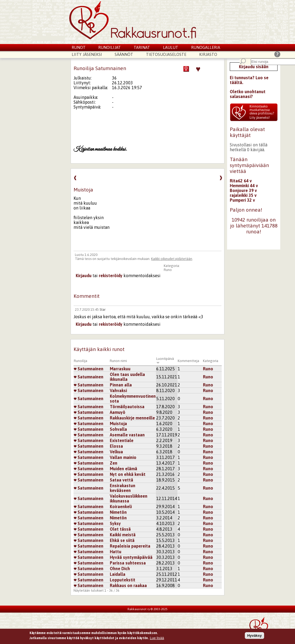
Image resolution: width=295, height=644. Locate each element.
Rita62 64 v (241, 181)
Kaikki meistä (123, 535)
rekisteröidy (111, 276)
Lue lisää (157, 640)
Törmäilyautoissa (127, 407)
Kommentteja (188, 361)
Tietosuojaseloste (166, 54)
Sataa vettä (121, 480)
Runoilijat (110, 47)
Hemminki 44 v (244, 186)
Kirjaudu (84, 276)
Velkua (116, 452)
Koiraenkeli (121, 506)
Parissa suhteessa (128, 563)
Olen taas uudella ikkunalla (127, 377)
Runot (79, 47)
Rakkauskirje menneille (132, 418)
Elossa (116, 446)
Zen (114, 463)
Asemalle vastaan (127, 435)
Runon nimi (118, 361)
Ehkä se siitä (122, 540)
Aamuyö (118, 412)
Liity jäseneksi (87, 54)
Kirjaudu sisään (254, 67)
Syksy (115, 523)
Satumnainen (89, 369)
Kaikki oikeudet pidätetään (172, 259)
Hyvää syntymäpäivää (131, 557)
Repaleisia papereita (130, 546)
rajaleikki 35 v (243, 195)
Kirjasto (208, 54)
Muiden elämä (123, 469)
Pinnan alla (121, 385)
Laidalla (118, 574)
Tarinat (142, 47)
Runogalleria (206, 47)
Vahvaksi (118, 390)
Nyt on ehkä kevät (128, 474)
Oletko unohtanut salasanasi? (248, 94)
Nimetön (118, 512)
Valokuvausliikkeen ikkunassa (129, 498)
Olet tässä (120, 529)
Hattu (116, 552)
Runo (168, 270)
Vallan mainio (123, 457)
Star (103, 310)
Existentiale (122, 440)
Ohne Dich (120, 569)
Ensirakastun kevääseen (123, 488)
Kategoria (211, 361)
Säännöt (124, 54)
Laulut (171, 47)
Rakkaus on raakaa (128, 585)
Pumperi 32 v (242, 200)
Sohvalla (118, 429)
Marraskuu (120, 369)
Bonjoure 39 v (243, 190)
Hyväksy (254, 637)
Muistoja (118, 424)
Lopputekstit (123, 580)
